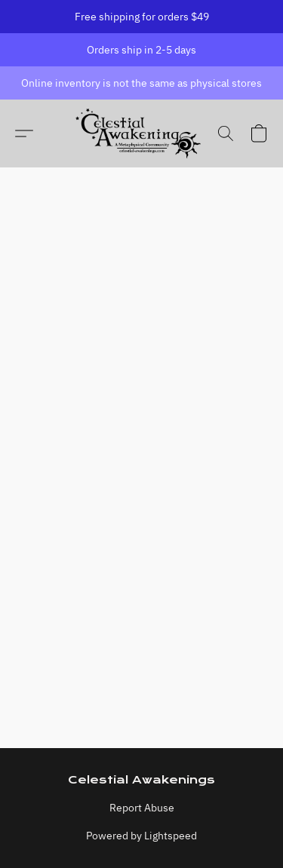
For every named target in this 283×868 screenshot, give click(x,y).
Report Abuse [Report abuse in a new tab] (142, 808)
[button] (141, 133)
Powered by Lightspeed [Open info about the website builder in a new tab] (141, 836)
